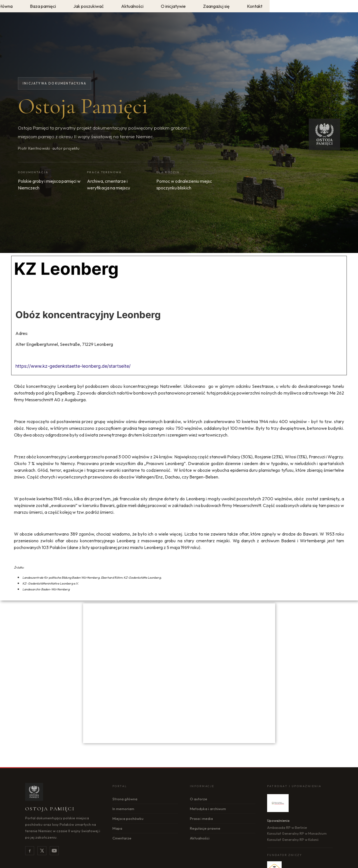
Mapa (117, 828)
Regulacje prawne (205, 828)
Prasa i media (201, 818)
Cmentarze (122, 838)
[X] (42, 851)
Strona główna (125, 799)
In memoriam (123, 809)
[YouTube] (54, 851)
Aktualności (200, 838)
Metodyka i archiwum (208, 809)
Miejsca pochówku (128, 818)
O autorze (199, 799)
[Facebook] (30, 851)
